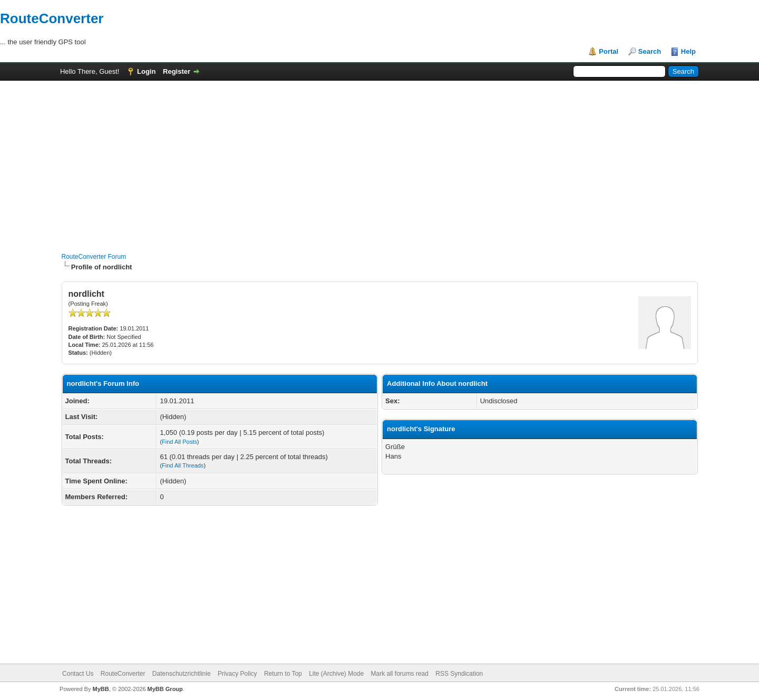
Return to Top (283, 674)
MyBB (100, 689)
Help (688, 51)
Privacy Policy (237, 674)
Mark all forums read (400, 674)
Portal (609, 51)
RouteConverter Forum (94, 257)
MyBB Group (165, 689)
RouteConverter (52, 18)
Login (146, 71)
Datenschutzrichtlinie (182, 674)
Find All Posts (179, 442)
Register (177, 71)
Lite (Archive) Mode (336, 674)
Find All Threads (183, 465)
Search (650, 51)
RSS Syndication (459, 674)
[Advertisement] (379, 161)
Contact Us (78, 674)
